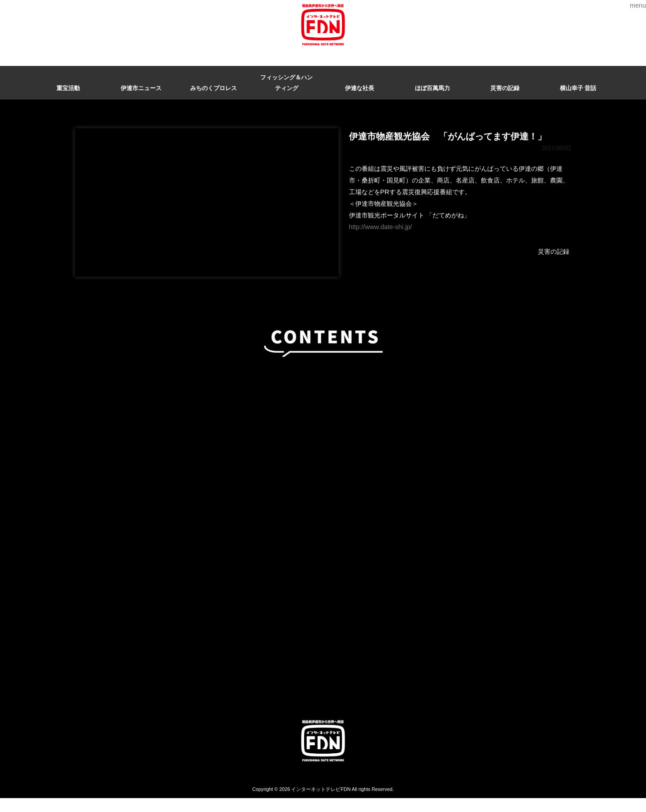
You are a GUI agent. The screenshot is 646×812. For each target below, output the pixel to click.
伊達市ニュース (141, 88)
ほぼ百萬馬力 (432, 88)
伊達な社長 (360, 88)
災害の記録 (505, 88)
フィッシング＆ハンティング (286, 83)
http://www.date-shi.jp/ (381, 227)
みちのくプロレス (214, 88)
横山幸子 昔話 (578, 88)
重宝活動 (68, 88)
